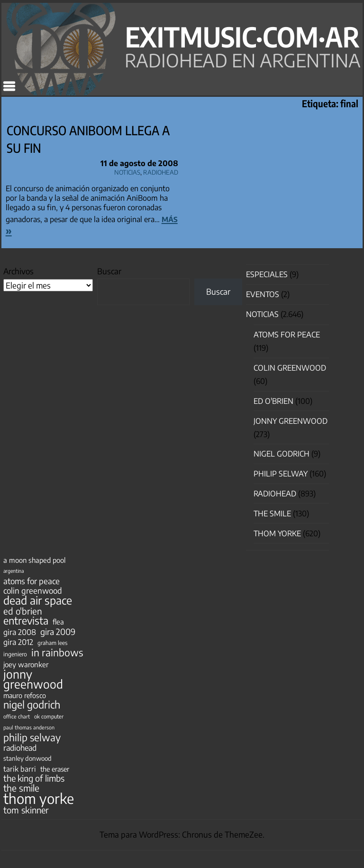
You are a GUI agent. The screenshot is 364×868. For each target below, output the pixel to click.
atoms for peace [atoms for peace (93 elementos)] (32, 581)
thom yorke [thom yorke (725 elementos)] (39, 798)
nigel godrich (282, 454)
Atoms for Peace (287, 335)
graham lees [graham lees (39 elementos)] (52, 643)
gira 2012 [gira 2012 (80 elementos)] (18, 642)
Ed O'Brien (273, 401)
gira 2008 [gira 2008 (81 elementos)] (20, 632)
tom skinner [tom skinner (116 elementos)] (26, 810)
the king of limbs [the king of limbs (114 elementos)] (34, 778)
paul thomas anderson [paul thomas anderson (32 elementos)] (29, 727)
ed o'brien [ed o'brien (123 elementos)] (23, 611)
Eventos (263, 294)
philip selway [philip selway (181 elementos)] (32, 737)
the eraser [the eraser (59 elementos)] (55, 769)
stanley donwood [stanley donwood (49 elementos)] (27, 758)
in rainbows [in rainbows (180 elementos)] (57, 653)
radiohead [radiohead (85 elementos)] (20, 748)
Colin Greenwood (290, 368)
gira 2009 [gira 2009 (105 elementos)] (58, 632)
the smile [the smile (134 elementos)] (21, 788)
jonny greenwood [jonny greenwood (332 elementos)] (33, 679)
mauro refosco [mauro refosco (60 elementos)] (25, 695)
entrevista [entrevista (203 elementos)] (26, 621)
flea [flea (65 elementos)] (58, 622)
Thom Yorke (277, 533)
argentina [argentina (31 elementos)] (14, 571)
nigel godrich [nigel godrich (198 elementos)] (32, 705)
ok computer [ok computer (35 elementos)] (49, 716)
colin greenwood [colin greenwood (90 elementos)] (33, 591)
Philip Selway (281, 474)
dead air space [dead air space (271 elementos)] (38, 600)
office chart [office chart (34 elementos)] (17, 716)
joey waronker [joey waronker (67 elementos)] (26, 664)
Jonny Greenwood (291, 421)
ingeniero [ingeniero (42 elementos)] (15, 654)
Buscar (109, 271)
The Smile (272, 513)
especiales (267, 274)
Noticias (127, 171)
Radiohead (161, 171)
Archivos (18, 271)
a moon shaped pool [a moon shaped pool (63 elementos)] (34, 560)
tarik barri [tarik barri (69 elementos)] (20, 769)
